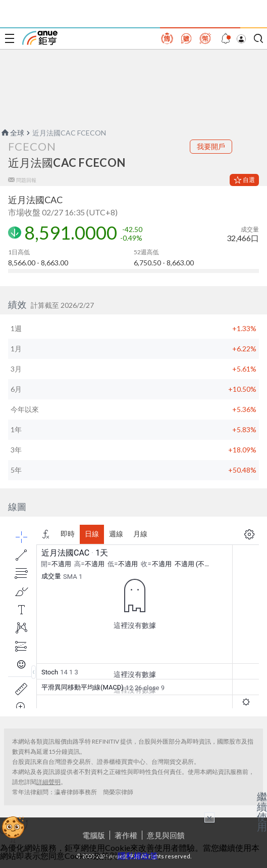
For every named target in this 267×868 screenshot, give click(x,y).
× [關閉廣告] (209, 817)
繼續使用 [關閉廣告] (262, 811)
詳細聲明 (48, 782)
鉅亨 (40, 38)
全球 (12, 133)
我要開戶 (211, 146)
